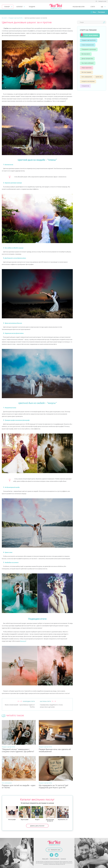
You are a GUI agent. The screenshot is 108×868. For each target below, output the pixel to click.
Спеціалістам (85, 86)
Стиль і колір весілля (88, 45)
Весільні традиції (86, 72)
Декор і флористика (87, 59)
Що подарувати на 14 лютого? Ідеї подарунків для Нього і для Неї (53, 787)
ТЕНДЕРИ (32, 7)
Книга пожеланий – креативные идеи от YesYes (20, 706)
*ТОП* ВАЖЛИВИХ (91, 35)
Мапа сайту (45, 859)
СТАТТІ (93, 7)
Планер (7, 7)
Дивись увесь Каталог (37, 826)
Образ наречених (87, 68)
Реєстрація (101, 12)
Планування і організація (89, 49)
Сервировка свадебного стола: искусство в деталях (51, 706)
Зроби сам (99, 77)
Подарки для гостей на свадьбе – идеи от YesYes (19, 787)
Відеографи (25, 813)
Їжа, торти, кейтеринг (88, 63)
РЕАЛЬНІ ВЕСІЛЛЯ (79, 7)
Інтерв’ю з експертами (88, 81)
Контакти (63, 859)
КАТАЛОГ (20, 7)
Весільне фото (86, 54)
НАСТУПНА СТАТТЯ (45, 701)
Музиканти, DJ (63, 813)
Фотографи (12, 813)
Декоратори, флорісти (50, 814)
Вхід (94, 12)
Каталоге (23, 641)
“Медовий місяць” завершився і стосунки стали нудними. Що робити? (18, 750)
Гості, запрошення (7, 783)
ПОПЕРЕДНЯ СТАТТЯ (29, 701)
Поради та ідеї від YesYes (8, 747)
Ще (102, 7)
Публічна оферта (55, 859)
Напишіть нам (102, 1)
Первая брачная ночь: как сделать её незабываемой (55, 750)
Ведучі (37, 813)
